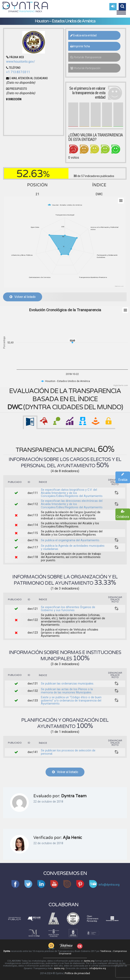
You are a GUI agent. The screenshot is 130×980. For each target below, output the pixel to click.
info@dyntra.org (98, 968)
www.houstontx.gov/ (21, 62)
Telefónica (106, 951)
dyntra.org (89, 961)
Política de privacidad (77, 973)
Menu (121, 11)
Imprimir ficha (80, 46)
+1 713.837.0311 (18, 72)
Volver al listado (23, 297)
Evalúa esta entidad (83, 35)
